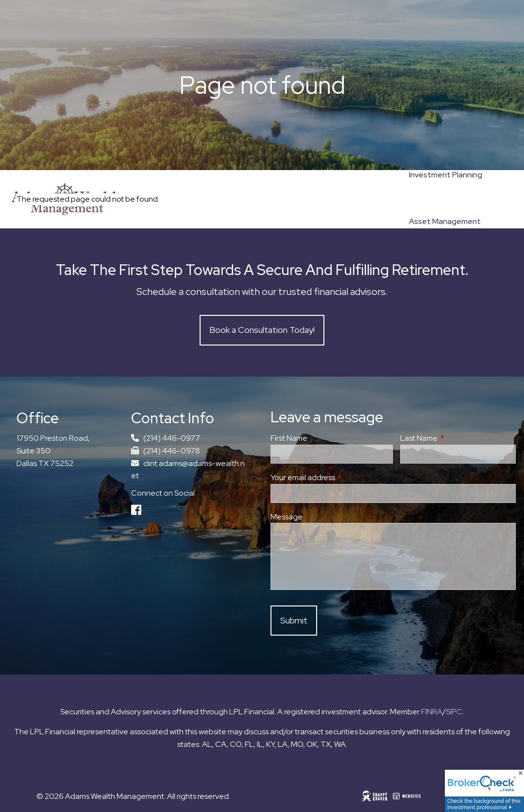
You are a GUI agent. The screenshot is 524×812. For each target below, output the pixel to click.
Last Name (455, 438)
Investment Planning (446, 175)
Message (287, 517)
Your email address (338, 477)
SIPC (454, 712)
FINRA (432, 712)
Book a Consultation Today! (262, 330)
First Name (289, 438)
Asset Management (445, 221)
